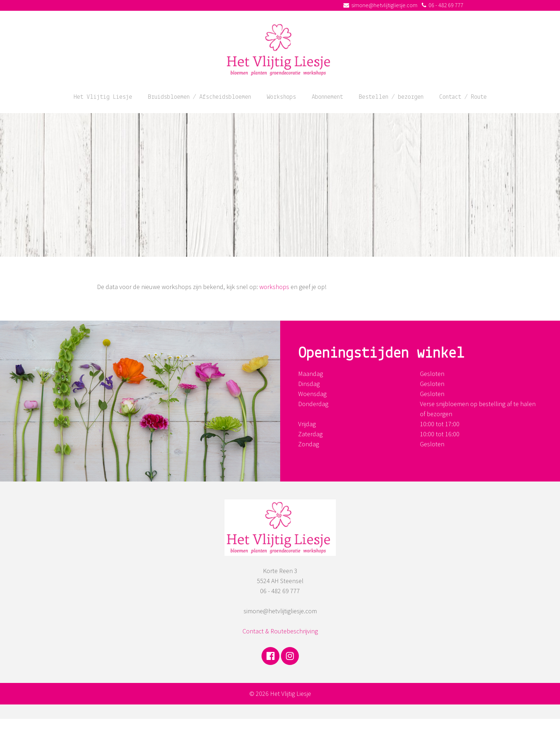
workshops (274, 287)
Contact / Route (463, 97)
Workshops (281, 97)
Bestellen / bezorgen (391, 97)
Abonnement (327, 97)
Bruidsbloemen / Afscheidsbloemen (200, 97)
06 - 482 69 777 (446, 5)
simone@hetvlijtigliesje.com (384, 5)
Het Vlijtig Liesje (103, 97)
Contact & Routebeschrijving (280, 631)
